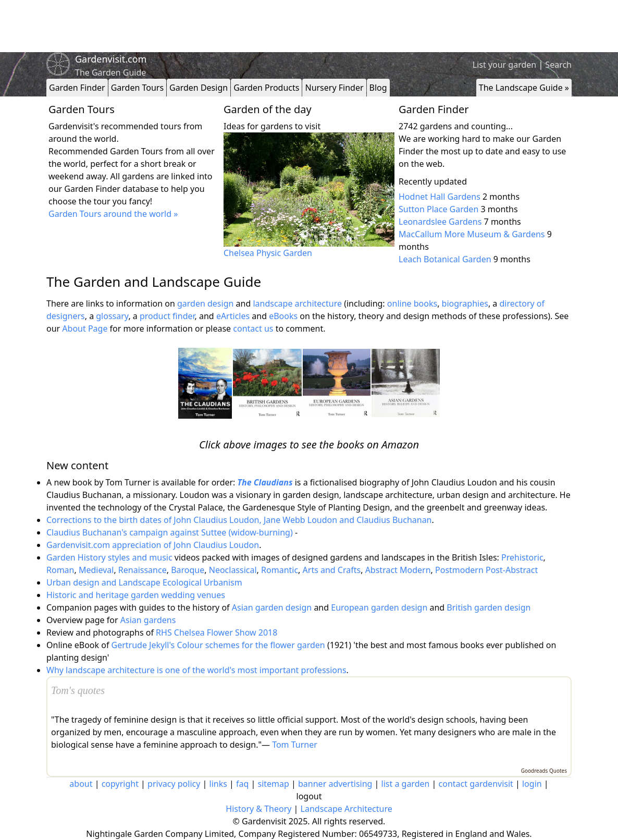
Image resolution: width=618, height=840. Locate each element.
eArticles (233, 316)
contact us (253, 328)
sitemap (274, 784)
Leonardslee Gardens (440, 222)
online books (412, 303)
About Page (85, 328)
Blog (378, 88)
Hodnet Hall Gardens (440, 197)
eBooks (283, 316)
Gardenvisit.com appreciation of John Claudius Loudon (153, 545)
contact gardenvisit (476, 784)
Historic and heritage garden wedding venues (136, 595)
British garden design (489, 607)
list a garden (406, 784)
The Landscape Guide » (524, 88)
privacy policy (174, 784)
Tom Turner (295, 745)
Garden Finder (77, 88)
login (532, 784)
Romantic (280, 570)
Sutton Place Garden (438, 209)
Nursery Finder (334, 88)
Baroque (188, 570)
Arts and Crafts (332, 570)
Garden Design (199, 88)
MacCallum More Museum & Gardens (472, 234)
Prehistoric (522, 557)
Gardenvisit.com (111, 59)
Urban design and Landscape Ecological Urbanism (144, 582)
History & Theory (258, 809)
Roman (60, 570)
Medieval (96, 570)
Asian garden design (272, 607)
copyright (120, 784)
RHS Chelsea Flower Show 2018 (217, 632)
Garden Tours (137, 88)
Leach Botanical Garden (445, 259)
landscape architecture (297, 303)
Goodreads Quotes (544, 771)
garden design (207, 303)
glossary (112, 316)
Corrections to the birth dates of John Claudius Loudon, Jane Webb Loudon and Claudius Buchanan (239, 520)
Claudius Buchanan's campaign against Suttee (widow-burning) (170, 532)
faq (242, 784)
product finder (167, 316)
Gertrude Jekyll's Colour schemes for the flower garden (218, 645)
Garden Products (266, 88)
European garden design (379, 607)
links (218, 784)
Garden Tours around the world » (113, 214)
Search (558, 65)
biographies (465, 303)
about (81, 784)
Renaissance (143, 570)
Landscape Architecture (347, 809)
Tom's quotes (78, 690)
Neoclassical (233, 570)
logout (309, 796)
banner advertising (335, 784)
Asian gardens (148, 620)
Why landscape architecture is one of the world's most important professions (196, 670)
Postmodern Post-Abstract (486, 570)
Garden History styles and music (109, 557)
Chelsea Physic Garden (268, 253)
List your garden (504, 65)
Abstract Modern (398, 570)
